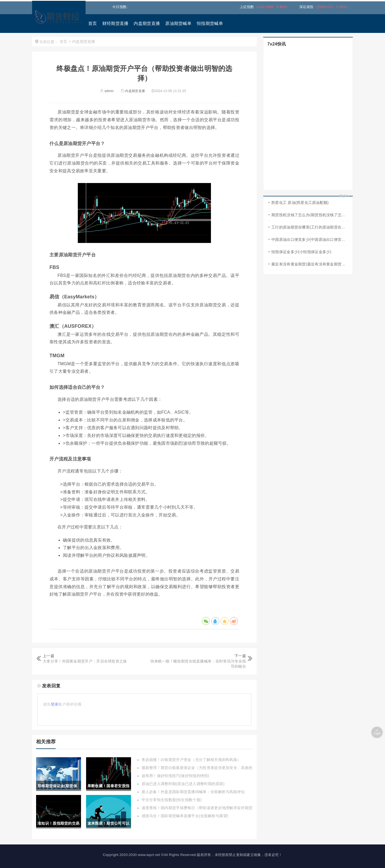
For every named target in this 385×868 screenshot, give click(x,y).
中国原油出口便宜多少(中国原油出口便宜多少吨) (310, 239)
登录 (55, 704)
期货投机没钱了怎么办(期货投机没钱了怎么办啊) (310, 215)
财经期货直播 (115, 23)
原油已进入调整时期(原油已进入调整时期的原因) (183, 784)
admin (107, 91)
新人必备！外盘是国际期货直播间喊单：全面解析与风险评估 (193, 792)
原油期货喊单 (178, 23)
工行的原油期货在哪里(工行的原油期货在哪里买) (310, 227)
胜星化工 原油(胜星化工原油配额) (300, 203)
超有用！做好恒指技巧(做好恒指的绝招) (176, 776)
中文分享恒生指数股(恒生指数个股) (172, 800)
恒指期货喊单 (210, 23)
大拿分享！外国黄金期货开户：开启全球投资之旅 (85, 661)
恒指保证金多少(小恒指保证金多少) (301, 252)
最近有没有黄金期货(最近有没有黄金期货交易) (310, 264)
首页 (93, 23)
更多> (344, 196)
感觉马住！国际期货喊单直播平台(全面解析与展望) (185, 816)
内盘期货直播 (147, 23)
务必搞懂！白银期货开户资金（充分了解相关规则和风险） (191, 760)
